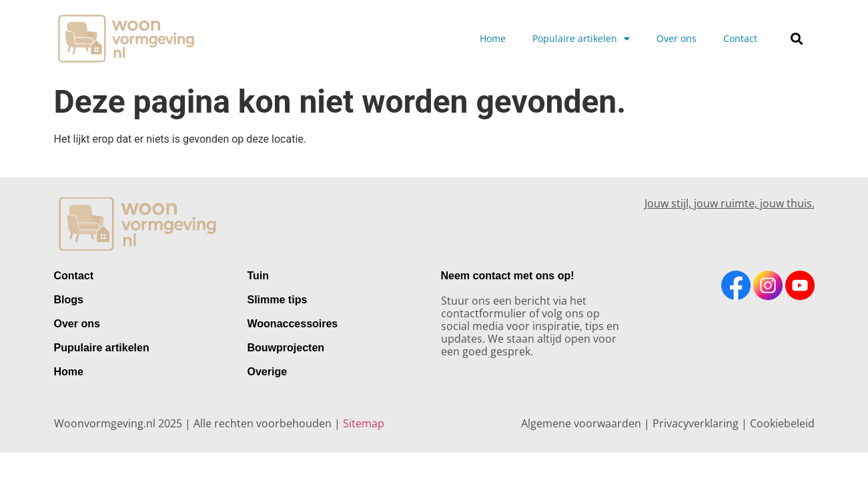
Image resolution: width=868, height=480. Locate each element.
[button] (796, 38)
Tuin (259, 276)
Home (493, 38)
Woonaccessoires (293, 324)
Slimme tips (278, 300)
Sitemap (364, 423)
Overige (268, 372)
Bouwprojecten (286, 348)
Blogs (69, 300)
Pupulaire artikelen (102, 348)
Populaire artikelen (581, 39)
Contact (740, 38)
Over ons (677, 38)
